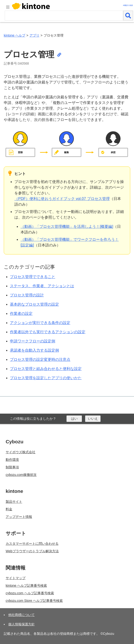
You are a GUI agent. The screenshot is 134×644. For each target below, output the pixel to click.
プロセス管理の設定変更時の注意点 (40, 359)
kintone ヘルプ (15, 35)
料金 (9, 509)
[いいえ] (93, 419)
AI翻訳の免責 (128, 5)
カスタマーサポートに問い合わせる (32, 544)
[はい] (74, 419)
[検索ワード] (64, 16)
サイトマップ (16, 578)
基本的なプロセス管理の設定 (34, 304)
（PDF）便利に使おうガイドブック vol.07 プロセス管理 (62, 199)
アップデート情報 (19, 517)
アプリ (34, 35)
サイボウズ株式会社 (21, 452)
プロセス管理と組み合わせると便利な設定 (46, 369)
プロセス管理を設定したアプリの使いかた (46, 378)
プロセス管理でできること (33, 277)
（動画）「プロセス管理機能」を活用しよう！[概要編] (67, 226)
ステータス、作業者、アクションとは (42, 286)
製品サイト (14, 502)
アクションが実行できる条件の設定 (40, 323)
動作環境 (12, 460)
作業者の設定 (21, 314)
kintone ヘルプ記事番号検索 (26, 586)
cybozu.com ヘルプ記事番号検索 (30, 593)
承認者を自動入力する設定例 (34, 350)
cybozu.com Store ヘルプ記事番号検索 (34, 601)
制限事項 (12, 467)
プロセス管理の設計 (27, 295)
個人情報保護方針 (21, 624)
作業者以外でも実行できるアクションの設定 (48, 332)
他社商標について (21, 615)
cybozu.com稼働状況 (21, 475)
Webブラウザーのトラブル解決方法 (32, 551)
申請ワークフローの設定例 (33, 341)
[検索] (128, 16)
